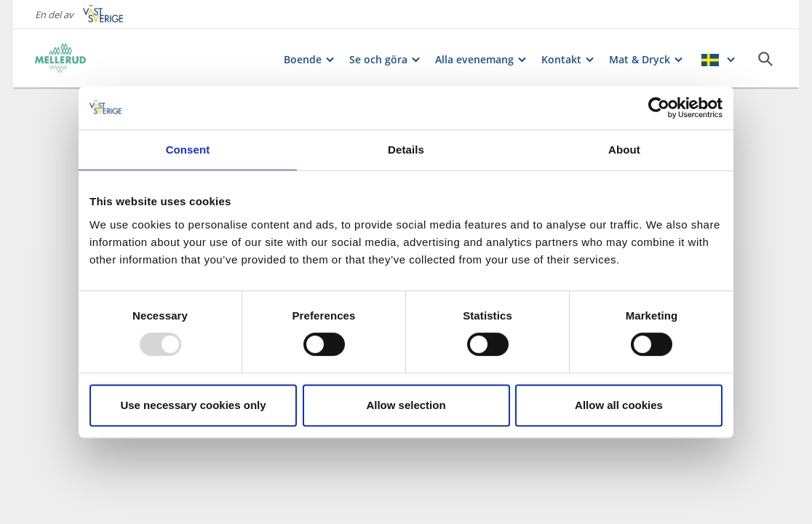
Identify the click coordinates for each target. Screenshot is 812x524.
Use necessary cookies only (193, 405)
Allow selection (406, 405)
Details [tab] (406, 150)
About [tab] (624, 150)
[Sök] (765, 59)
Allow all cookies (619, 405)
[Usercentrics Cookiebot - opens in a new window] (659, 108)
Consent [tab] (188, 150)
